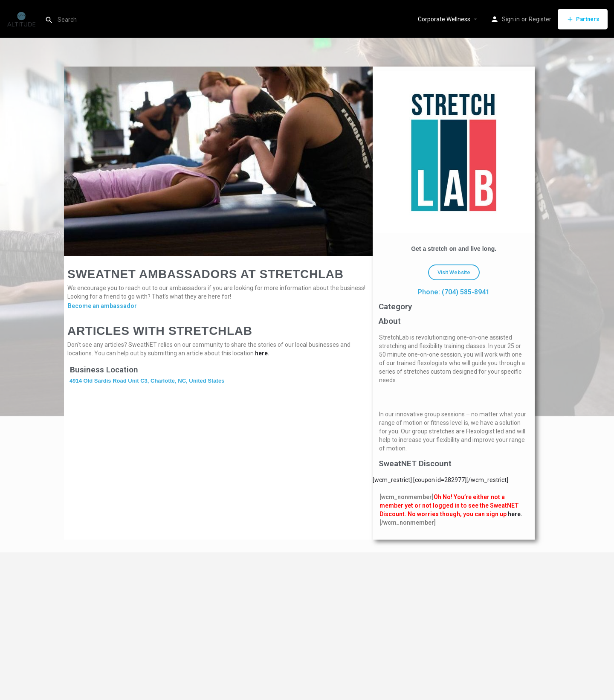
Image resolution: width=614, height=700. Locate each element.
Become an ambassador (102, 306)
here (261, 353)
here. (515, 514)
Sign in (511, 19)
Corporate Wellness (444, 19)
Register (540, 19)
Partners (583, 19)
